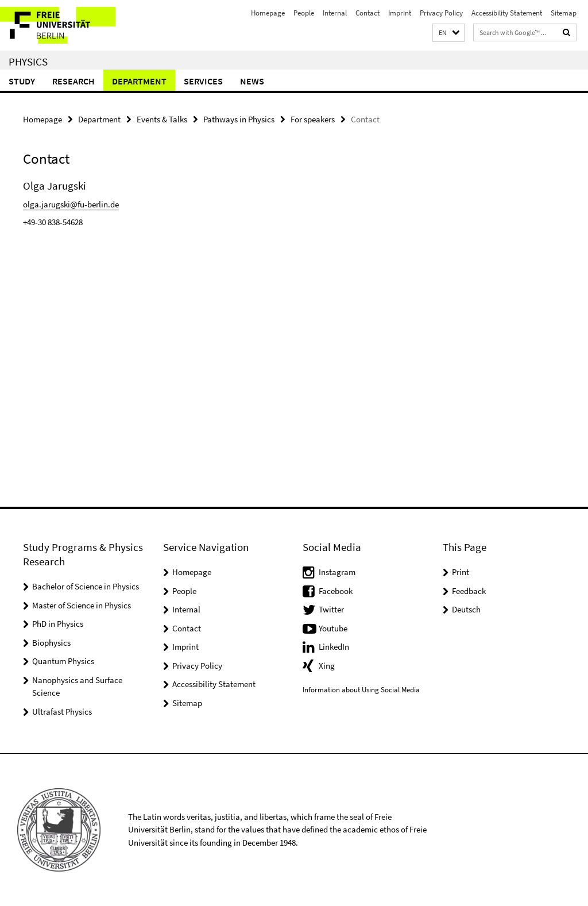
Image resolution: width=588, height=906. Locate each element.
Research (73, 81)
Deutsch (466, 609)
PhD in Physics (58, 624)
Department (139, 81)
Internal (335, 13)
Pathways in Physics (239, 119)
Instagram (337, 572)
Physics (28, 61)
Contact (367, 13)
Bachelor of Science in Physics (86, 586)
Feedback (469, 591)
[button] (448, 33)
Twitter (331, 609)
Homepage (268, 13)
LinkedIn (334, 647)
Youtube (333, 628)
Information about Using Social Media (361, 690)
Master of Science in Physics (82, 605)
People (304, 13)
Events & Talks (162, 119)
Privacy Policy (441, 13)
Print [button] (461, 572)
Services (203, 81)
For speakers (313, 119)
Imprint (400, 13)
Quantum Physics (63, 661)
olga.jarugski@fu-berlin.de (71, 204)
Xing (327, 666)
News (252, 81)
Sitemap (564, 13)
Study (22, 81)
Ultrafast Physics (62, 712)
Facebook (336, 591)
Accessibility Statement (507, 13)
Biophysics (51, 643)
